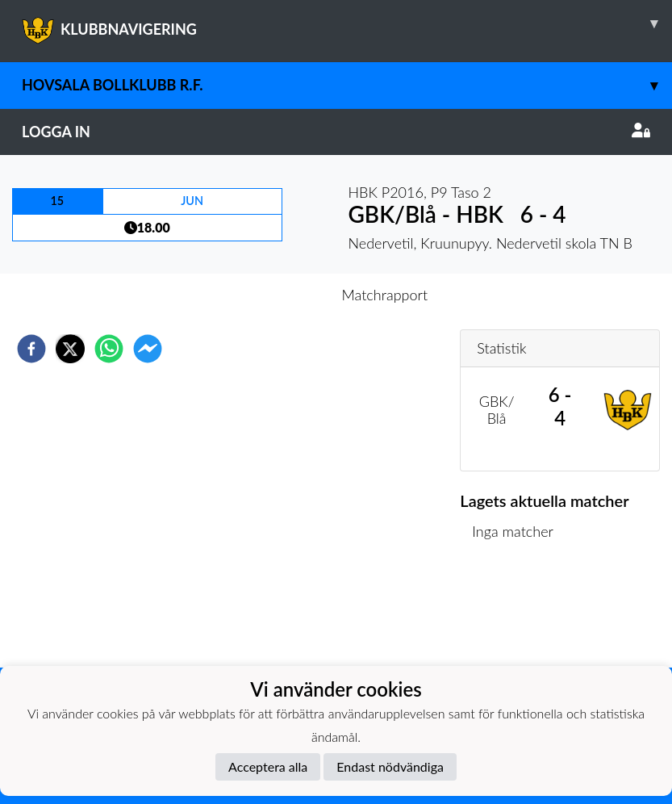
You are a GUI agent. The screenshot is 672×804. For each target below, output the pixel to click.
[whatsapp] (109, 349)
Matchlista (512, 613)
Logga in (336, 132)
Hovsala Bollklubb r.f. (347, 85)
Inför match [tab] (280, 295)
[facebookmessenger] (148, 349)
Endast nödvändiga (390, 766)
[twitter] (70, 349)
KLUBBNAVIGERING (347, 23)
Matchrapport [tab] (385, 295)
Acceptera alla (268, 766)
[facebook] (31, 349)
